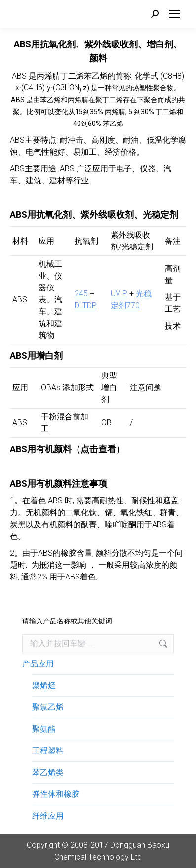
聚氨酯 (44, 729)
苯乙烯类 (48, 772)
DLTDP (86, 306)
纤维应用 (48, 816)
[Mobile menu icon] (175, 14)
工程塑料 (48, 751)
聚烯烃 (44, 685)
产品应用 (38, 664)
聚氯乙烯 (48, 707)
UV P (119, 294)
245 (82, 294)
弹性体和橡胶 (56, 794)
